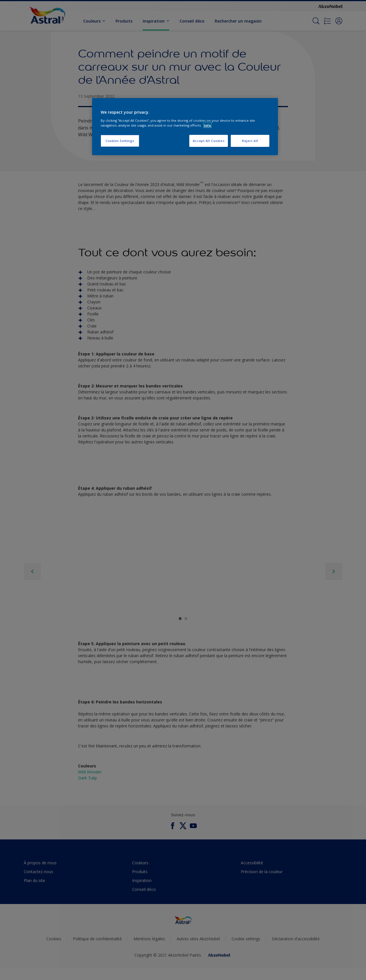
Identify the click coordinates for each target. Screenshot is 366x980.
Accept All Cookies (209, 141)
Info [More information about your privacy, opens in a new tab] (207, 125)
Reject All (250, 141)
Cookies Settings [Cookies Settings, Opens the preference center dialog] (120, 141)
